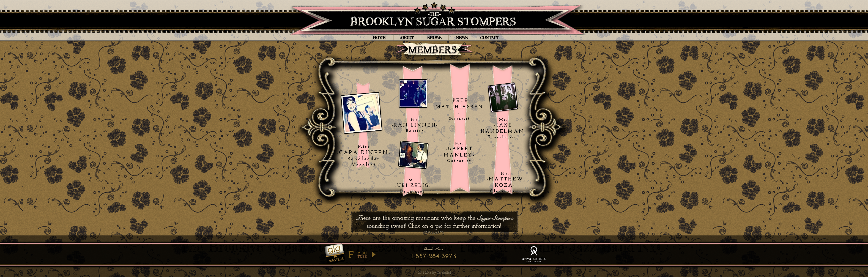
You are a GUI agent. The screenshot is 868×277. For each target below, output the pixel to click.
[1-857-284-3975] (434, 256)
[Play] (373, 254)
